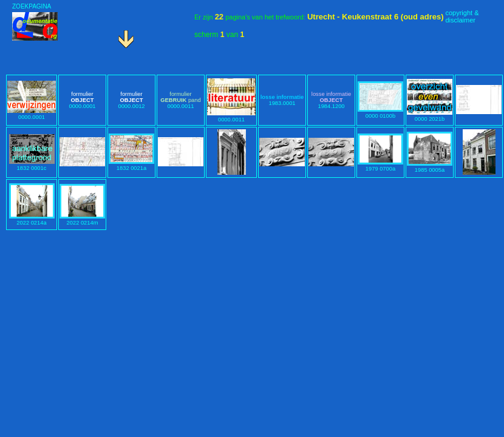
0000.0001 (32, 114)
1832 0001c (32, 165)
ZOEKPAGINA (32, 6)
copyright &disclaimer (462, 16)
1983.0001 (282, 100)
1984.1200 (331, 100)
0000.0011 (180, 100)
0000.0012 (131, 100)
